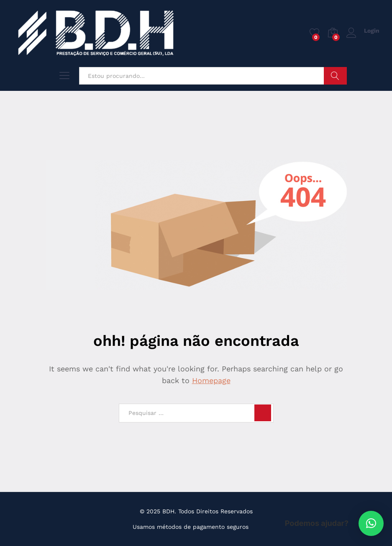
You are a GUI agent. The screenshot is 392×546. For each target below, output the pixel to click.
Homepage (211, 380)
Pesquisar (335, 76)
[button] (371, 523)
